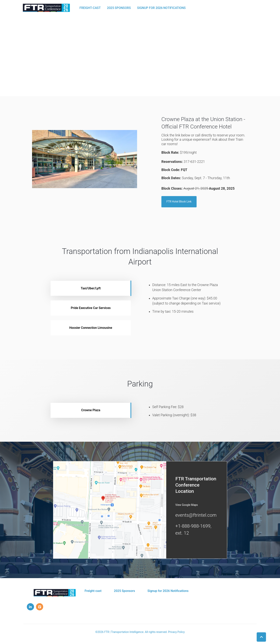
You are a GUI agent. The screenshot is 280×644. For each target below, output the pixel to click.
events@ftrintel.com (196, 516)
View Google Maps (187, 505)
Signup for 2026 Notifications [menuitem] (168, 591)
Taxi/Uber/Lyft (91, 288)
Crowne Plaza (91, 411)
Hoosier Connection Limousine (91, 328)
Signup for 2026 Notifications (162, 8)
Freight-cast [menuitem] (93, 591)
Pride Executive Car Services (91, 308)
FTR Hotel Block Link (179, 202)
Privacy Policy (176, 632)
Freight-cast (91, 8)
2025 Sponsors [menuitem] (125, 591)
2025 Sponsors (120, 8)
